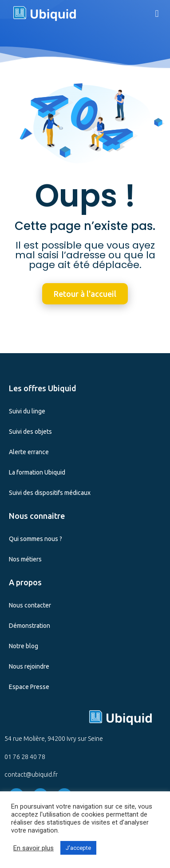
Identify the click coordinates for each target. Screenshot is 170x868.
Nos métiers (25, 559)
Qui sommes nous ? (36, 539)
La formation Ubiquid (37, 472)
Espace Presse (29, 687)
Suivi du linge (27, 411)
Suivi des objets (30, 432)
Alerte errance (29, 452)
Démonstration (30, 626)
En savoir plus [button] (34, 848)
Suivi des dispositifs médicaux (50, 493)
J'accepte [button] (78, 848)
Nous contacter (30, 605)
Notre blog (24, 646)
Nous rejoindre (29, 666)
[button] (157, 14)
